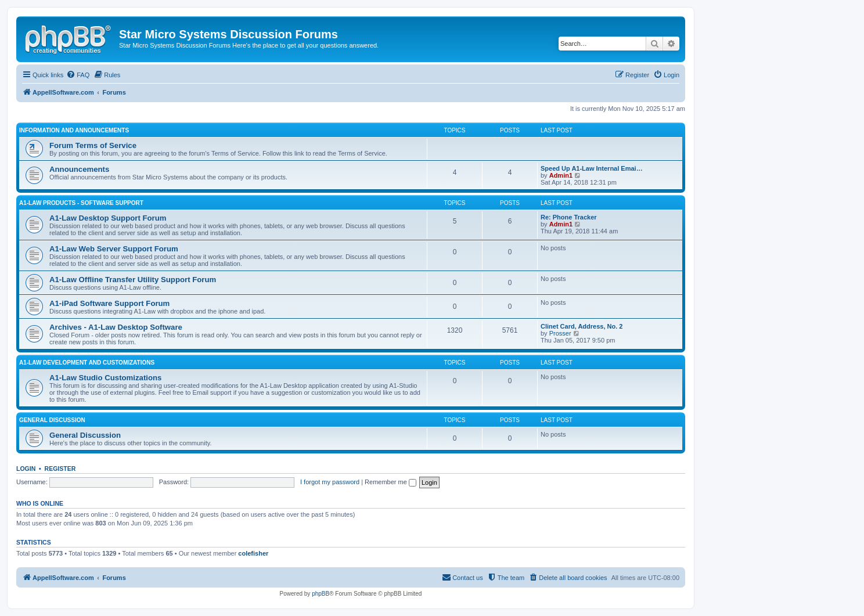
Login (26, 469)
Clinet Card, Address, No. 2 (582, 326)
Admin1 (561, 175)
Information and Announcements (74, 130)
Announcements (79, 169)
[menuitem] (78, 75)
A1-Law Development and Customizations (87, 363)
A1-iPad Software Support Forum (109, 303)
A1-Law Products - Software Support (81, 203)
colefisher (253, 553)
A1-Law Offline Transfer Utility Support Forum (133, 280)
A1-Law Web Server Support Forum (114, 249)
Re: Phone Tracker (569, 217)
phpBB (321, 594)
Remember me (390, 482)
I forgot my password (330, 482)
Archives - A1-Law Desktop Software (116, 327)
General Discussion (52, 420)
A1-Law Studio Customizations (105, 378)
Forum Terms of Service (93, 145)
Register (60, 469)
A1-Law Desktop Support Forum (108, 218)
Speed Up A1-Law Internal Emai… (592, 168)
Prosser (560, 333)
